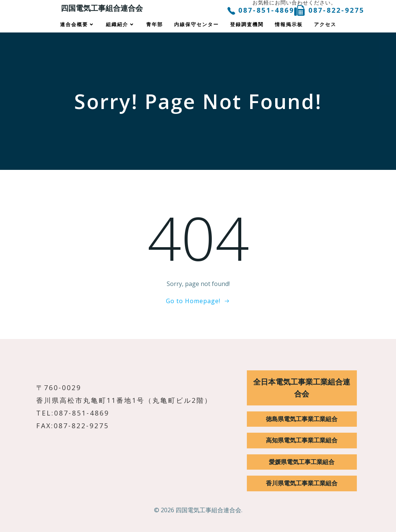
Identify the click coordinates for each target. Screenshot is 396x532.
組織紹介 (120, 24)
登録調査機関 (247, 24)
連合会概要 (77, 24)
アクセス (325, 24)
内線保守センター (197, 24)
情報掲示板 (289, 24)
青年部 (155, 24)
